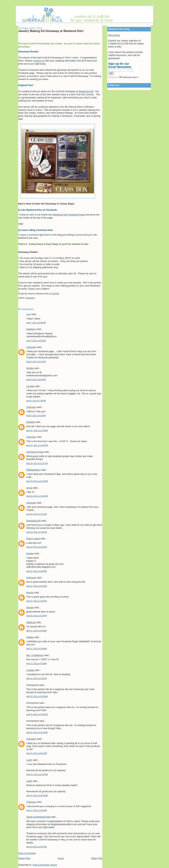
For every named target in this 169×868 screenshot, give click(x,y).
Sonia (29, 488)
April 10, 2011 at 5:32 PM (37, 547)
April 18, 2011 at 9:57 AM (36, 847)
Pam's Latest (33, 539)
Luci (28, 314)
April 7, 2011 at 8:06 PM (36, 323)
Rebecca (31, 622)
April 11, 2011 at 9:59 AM (36, 664)
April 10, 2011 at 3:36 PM (37, 532)
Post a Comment (27, 853)
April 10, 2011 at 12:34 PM (37, 481)
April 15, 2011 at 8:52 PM (37, 753)
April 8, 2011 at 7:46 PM (36, 401)
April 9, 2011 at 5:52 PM (36, 416)
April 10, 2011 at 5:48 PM (37, 571)
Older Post (97, 858)
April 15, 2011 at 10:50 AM (37, 696)
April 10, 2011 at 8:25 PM (37, 601)
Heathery (31, 329)
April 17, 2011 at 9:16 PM (37, 810)
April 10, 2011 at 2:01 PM (37, 514)
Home (61, 858)
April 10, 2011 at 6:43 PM (37, 586)
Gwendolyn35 (34, 521)
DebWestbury (33, 470)
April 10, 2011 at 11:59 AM (37, 431)
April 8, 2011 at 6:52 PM (36, 380)
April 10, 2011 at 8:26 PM (37, 616)
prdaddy (31, 422)
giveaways (30, 298)
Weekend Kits (86, 91)
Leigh (29, 760)
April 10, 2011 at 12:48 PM (37, 496)
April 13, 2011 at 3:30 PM (37, 678)
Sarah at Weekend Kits (38, 817)
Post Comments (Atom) (45, 865)
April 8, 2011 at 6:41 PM (36, 362)
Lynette (30, 670)
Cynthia (30, 386)
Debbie (30, 637)
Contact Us (39, 61)
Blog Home (114, 35)
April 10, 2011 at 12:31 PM (37, 463)
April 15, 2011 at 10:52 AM (37, 714)
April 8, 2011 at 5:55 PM (36, 341)
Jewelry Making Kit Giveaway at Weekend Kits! (51, 31)
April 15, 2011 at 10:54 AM (37, 732)
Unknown (31, 347)
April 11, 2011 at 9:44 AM (36, 649)
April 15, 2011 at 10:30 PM (37, 774)
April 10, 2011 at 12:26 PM (37, 445)
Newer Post (24, 858)
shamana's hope (35, 452)
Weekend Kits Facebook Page (69, 215)
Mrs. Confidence (35, 655)
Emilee (30, 368)
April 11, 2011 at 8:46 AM (36, 631)
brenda (30, 593)
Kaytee (30, 553)
